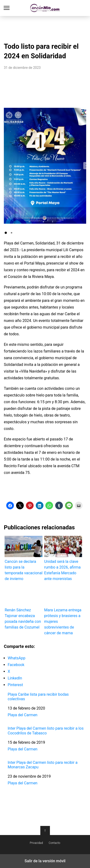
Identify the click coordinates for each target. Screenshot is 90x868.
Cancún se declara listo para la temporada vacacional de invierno (24, 558)
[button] (6, 233)
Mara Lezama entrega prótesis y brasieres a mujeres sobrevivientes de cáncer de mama (63, 610)
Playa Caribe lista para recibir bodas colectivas (38, 697)
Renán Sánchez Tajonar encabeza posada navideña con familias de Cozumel (24, 607)
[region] (45, 28)
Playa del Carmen (23, 715)
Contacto (54, 843)
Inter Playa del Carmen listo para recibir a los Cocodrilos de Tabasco (46, 731)
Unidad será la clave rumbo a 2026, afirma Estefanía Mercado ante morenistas (63, 558)
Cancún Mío (45, 8)
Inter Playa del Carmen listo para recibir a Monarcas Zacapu (43, 765)
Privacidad (36, 843)
